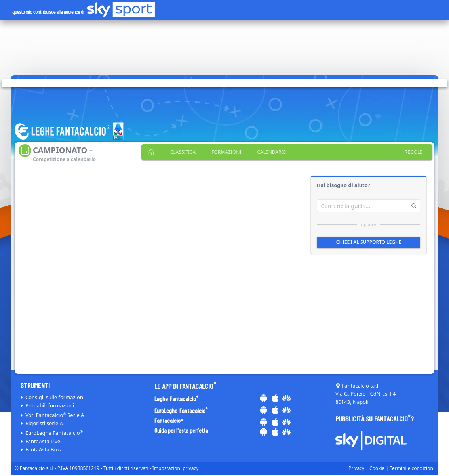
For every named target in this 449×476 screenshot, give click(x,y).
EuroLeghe (54, 433)
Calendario (272, 152)
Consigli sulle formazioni (55, 397)
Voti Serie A (55, 415)
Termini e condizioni (412, 468)
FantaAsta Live (43, 441)
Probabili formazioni (50, 405)
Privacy (356, 468)
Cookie (377, 468)
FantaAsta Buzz (44, 449)
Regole (414, 152)
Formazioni (226, 152)
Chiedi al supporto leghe (368, 242)
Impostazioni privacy (176, 468)
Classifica (183, 152)
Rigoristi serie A (44, 423)
